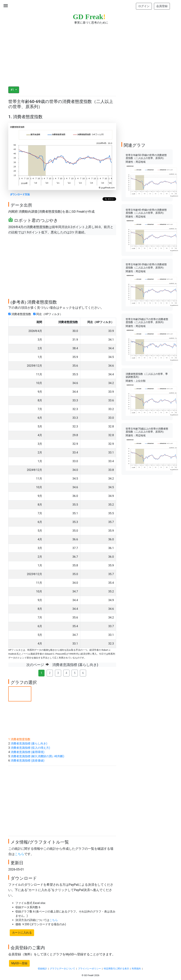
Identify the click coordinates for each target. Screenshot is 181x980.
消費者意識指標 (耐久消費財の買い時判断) (37, 756)
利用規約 (136, 969)
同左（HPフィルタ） (49, 314)
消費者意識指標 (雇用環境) (27, 752)
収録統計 (42, 969)
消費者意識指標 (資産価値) (27, 761)
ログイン (144, 6)
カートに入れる (22, 933)
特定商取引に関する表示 (116, 969)
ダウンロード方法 (20, 194)
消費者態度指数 (20, 314)
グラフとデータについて (62, 969)
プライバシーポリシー (89, 969)
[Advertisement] (90, 53)
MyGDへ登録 (19, 963)
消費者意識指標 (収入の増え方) (30, 748)
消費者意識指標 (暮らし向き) (29, 744)
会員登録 (162, 6)
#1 (13, 90)
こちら (19, 854)
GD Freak (89, 17)
